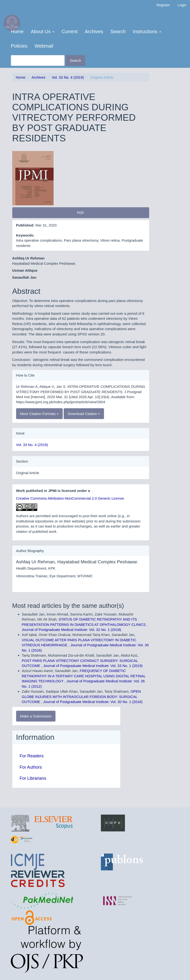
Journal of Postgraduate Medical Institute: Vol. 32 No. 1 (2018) (72, 630)
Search (118, 31)
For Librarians (33, 778)
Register (163, 5)
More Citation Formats (40, 414)
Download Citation (84, 414)
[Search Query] (38, 60)
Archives (94, 31)
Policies (19, 46)
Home (17, 31)
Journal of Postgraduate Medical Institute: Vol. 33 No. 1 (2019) (93, 666)
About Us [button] (43, 31)
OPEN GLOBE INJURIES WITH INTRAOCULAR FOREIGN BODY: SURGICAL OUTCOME (81, 697)
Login (182, 5)
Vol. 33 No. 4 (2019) (68, 77)
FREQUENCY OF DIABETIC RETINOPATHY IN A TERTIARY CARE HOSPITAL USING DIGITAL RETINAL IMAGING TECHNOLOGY (84, 676)
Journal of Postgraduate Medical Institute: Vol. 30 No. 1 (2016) (93, 702)
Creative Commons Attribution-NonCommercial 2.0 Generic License (70, 498)
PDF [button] (81, 213)
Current (70, 31)
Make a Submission (36, 716)
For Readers (32, 756)
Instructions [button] (147, 31)
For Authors (31, 767)
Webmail (44, 46)
